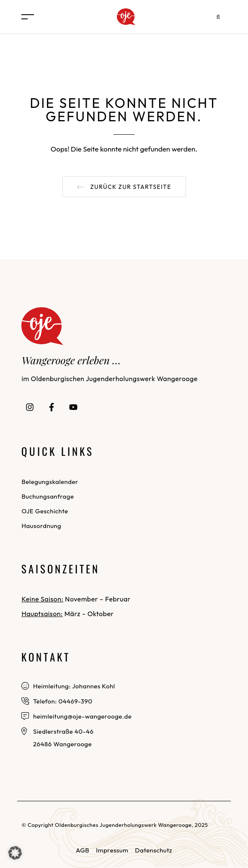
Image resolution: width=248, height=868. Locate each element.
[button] (124, 187)
